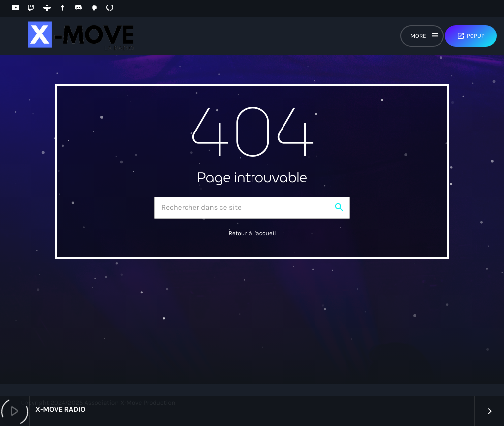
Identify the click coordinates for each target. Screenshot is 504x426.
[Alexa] (110, 8)
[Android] (94, 8)
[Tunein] (47, 8)
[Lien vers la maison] (79, 36)
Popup (471, 36)
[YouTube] (15, 8)
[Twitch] (31, 8)
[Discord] (78, 8)
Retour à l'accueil (252, 234)
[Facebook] (63, 8)
